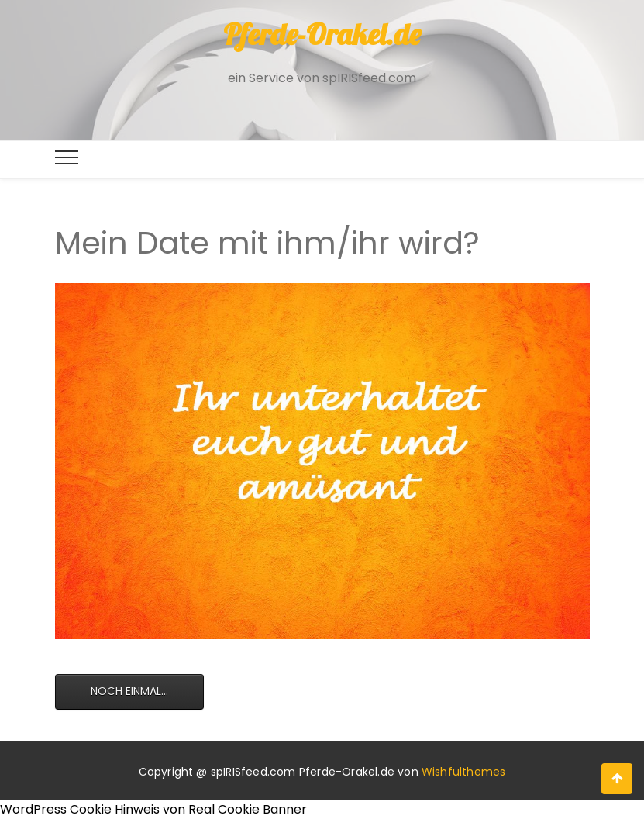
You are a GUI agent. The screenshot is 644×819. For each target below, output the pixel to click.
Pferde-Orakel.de (322, 34)
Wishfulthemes (464, 772)
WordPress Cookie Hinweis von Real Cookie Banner (153, 809)
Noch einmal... (129, 691)
